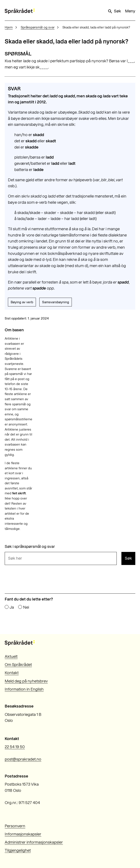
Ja (12, 607)
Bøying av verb (22, 302)
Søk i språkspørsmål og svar (30, 546)
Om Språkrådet (18, 665)
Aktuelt (11, 656)
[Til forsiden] (20, 11)
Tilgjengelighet (18, 850)
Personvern (15, 826)
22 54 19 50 (15, 747)
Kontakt (12, 673)
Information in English (24, 689)
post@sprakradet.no (23, 759)
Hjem (9, 27)
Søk (114, 11)
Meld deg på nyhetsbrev (26, 681)
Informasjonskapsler (23, 834)
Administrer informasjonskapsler (34, 842)
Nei (26, 607)
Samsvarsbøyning (56, 302)
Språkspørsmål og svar (38, 27)
